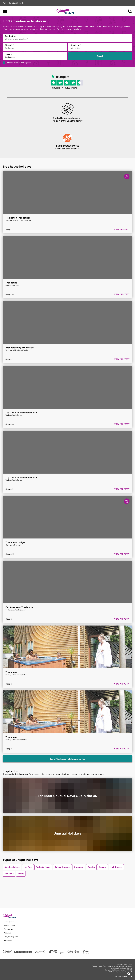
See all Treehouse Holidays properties (68, 759)
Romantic (79, 867)
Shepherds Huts (12, 867)
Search (100, 56)
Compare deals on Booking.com (18, 63)
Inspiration (8, 940)
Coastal (103, 867)
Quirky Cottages (62, 867)
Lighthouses (116, 867)
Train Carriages (43, 867)
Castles (91, 867)
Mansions (9, 874)
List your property (11, 937)
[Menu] (5, 11)
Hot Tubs (28, 867)
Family (21, 874)
